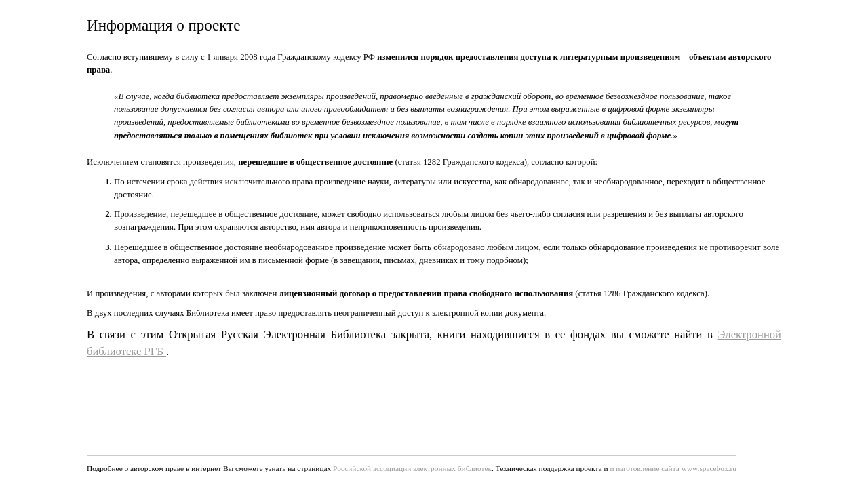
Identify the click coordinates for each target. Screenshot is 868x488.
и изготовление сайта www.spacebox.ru (673, 468)
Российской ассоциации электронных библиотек (412, 468)
